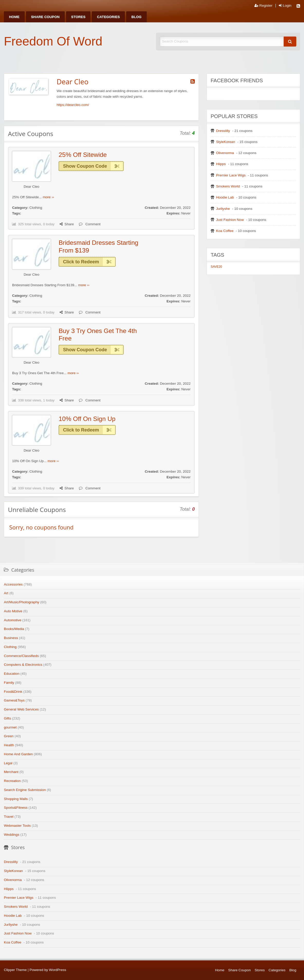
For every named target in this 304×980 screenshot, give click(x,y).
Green (9, 736)
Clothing (36, 208)
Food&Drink (13, 692)
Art (6, 593)
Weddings (12, 835)
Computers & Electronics (23, 665)
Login (285, 6)
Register (263, 6)
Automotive (13, 620)
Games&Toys (14, 700)
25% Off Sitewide (83, 155)
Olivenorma (225, 153)
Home (14, 17)
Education (12, 674)
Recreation (12, 781)
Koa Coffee (225, 231)
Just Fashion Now (230, 220)
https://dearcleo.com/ (73, 105)
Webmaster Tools (17, 826)
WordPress (58, 970)
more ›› (48, 197)
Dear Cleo (31, 187)
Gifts (7, 718)
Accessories (13, 584)
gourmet (10, 727)
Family (9, 683)
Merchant (11, 772)
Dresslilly (223, 131)
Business (11, 638)
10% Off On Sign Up (87, 419)
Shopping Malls (16, 799)
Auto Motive (13, 611)
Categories (108, 17)
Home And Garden (18, 754)
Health (9, 745)
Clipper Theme (15, 970)
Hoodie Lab (225, 197)
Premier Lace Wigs (231, 175)
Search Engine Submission (25, 790)
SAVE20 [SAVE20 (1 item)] (216, 267)
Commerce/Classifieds (21, 656)
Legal (8, 763)
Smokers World (228, 186)
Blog (136, 17)
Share (67, 224)
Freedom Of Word (53, 41)
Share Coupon (45, 17)
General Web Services (21, 709)
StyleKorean (226, 142)
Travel (9, 817)
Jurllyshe (223, 209)
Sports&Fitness (16, 808)
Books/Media (14, 629)
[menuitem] (14, 17)
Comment (90, 224)
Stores (78, 17)
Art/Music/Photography (22, 602)
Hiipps (221, 164)
